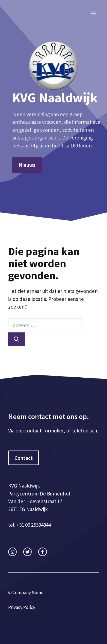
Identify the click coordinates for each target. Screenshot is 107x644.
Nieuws (27, 165)
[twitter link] (27, 552)
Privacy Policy (22, 607)
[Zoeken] (17, 339)
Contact (24, 458)
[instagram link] (12, 552)
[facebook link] (42, 552)
